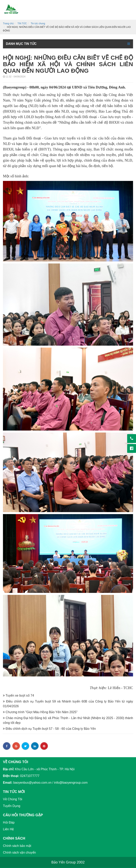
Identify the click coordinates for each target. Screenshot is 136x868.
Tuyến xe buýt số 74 (19, 695)
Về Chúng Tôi (13, 799)
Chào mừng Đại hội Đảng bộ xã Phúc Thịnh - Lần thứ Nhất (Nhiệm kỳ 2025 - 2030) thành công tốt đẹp (68, 720)
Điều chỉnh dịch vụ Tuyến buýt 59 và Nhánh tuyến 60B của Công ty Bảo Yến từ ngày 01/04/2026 (68, 704)
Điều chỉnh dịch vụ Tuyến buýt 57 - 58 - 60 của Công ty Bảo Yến (49, 729)
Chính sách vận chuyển (19, 852)
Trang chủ (8, 24)
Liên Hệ (8, 829)
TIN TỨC (22, 24)
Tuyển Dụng (12, 806)
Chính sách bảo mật (17, 846)
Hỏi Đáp (9, 822)
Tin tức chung (38, 24)
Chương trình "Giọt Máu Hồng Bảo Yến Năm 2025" (40, 712)
